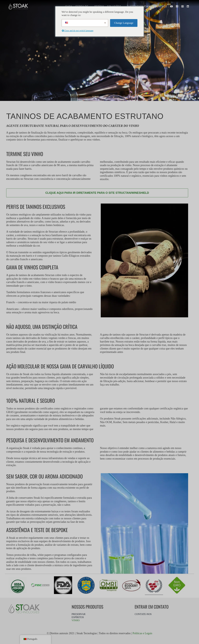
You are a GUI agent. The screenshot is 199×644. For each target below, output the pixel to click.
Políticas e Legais (142, 633)
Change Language (124, 23)
